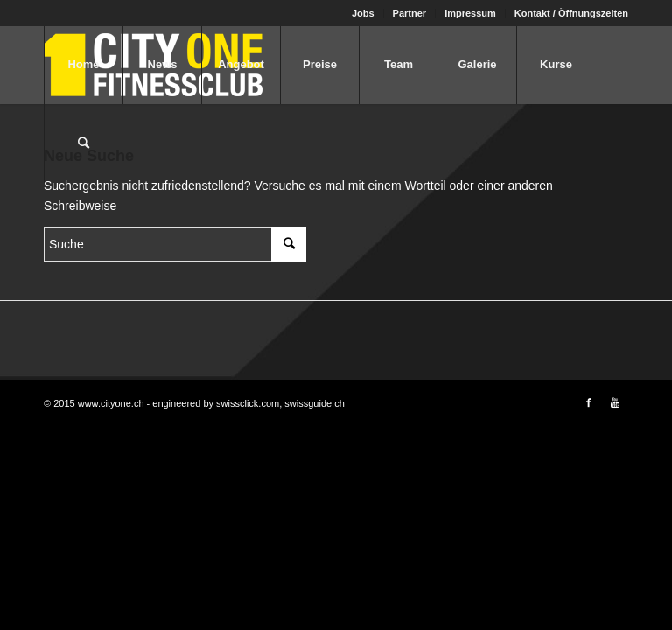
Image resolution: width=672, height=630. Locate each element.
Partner (410, 13)
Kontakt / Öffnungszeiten (571, 13)
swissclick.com (248, 403)
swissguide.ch (314, 403)
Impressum (470, 13)
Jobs (363, 13)
